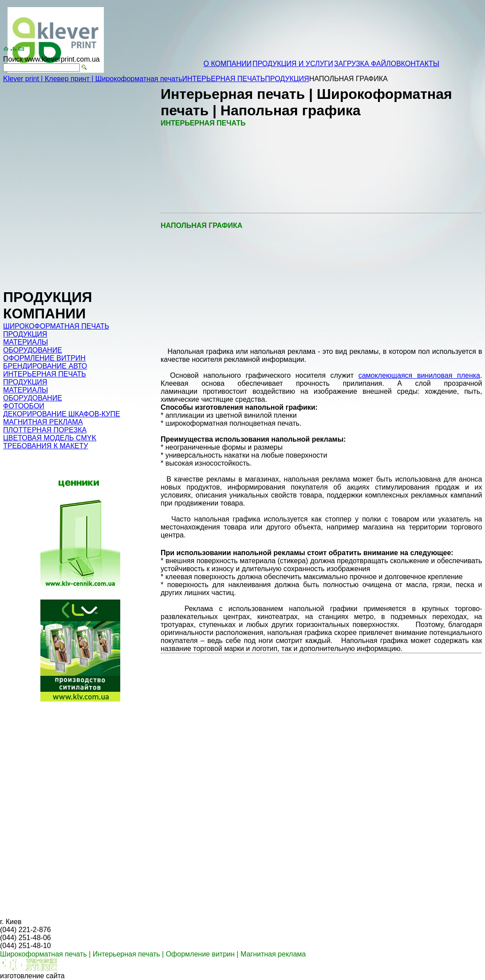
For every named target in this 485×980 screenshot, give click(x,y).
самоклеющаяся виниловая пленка (419, 375)
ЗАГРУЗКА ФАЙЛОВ (368, 64)
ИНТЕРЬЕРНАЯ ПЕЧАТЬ (224, 79)
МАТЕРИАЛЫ (26, 342)
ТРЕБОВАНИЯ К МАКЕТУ (45, 446)
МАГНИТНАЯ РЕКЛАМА (43, 422)
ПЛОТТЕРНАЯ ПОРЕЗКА (45, 430)
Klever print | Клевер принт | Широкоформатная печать (93, 79)
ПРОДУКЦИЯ (287, 79)
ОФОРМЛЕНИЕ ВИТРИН (44, 358)
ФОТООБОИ (24, 406)
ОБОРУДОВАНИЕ (33, 350)
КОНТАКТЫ (420, 64)
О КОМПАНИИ (228, 64)
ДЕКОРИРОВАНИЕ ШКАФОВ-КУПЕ (62, 414)
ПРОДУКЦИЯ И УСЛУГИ (293, 64)
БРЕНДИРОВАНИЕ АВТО (45, 366)
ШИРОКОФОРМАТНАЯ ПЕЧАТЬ (56, 326)
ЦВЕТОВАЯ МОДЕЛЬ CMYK (50, 438)
